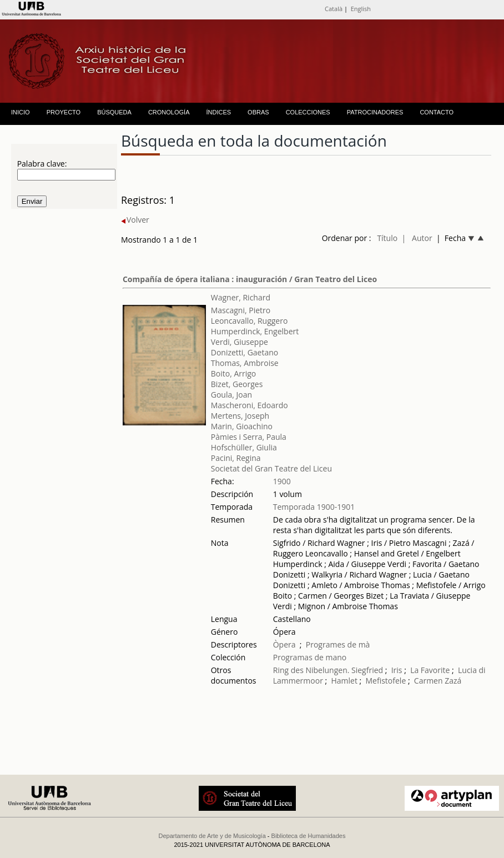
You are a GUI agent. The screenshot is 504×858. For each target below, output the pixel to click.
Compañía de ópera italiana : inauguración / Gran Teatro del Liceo (250, 279)
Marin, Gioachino (242, 426)
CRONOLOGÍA (169, 112)
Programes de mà (338, 644)
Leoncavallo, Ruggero (250, 321)
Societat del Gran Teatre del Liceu (271, 468)
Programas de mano (310, 657)
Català (334, 9)
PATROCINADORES (375, 112)
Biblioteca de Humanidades (309, 836)
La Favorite (430, 670)
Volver (135, 220)
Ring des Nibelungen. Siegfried (328, 670)
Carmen (429, 681)
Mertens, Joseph (240, 416)
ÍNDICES (218, 112)
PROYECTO (64, 112)
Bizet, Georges (237, 384)
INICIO (21, 112)
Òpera (284, 644)
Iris (397, 670)
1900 (282, 481)
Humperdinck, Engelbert (255, 331)
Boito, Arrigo (234, 373)
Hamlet (344, 681)
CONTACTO (437, 112)
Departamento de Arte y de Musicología (212, 836)
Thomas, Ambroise (245, 363)
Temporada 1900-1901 (314, 507)
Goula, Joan (231, 395)
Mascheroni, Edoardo (250, 405)
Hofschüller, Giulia (244, 447)
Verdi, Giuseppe (240, 342)
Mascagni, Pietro (241, 310)
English (361, 9)
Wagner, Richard (241, 297)
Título (387, 238)
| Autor (417, 238)
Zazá (453, 681)
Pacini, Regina (236, 458)
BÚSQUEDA (114, 112)
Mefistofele (386, 681)
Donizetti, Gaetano (245, 352)
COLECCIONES (308, 112)
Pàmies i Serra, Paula (249, 437)
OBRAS (258, 112)
